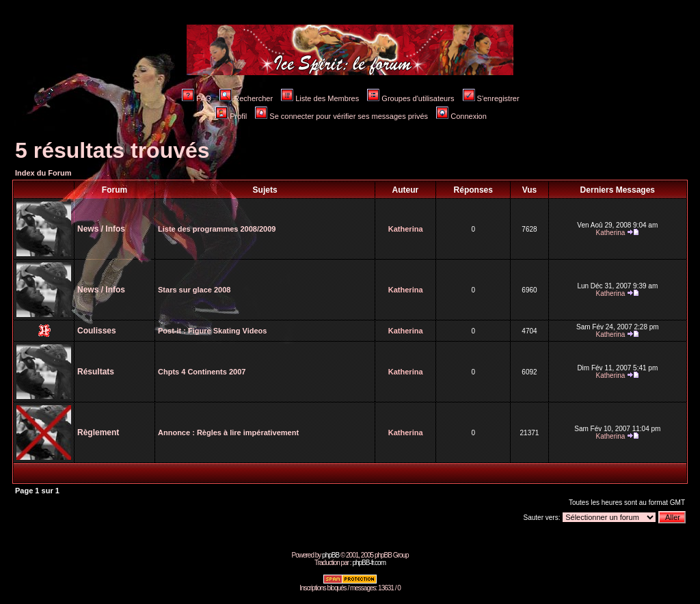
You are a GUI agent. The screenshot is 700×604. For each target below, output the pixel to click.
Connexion (461, 116)
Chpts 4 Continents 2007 (202, 372)
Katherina (406, 229)
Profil (231, 116)
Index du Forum (43, 173)
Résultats (96, 372)
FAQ (197, 98)
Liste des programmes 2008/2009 (217, 229)
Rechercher (246, 98)
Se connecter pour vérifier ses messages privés (341, 116)
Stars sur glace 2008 (194, 290)
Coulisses (97, 331)
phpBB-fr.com (369, 563)
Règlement (98, 433)
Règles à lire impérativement (248, 433)
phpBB (331, 555)
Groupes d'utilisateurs (410, 98)
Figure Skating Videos (227, 331)
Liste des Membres (320, 98)
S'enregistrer (491, 98)
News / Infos (101, 229)
